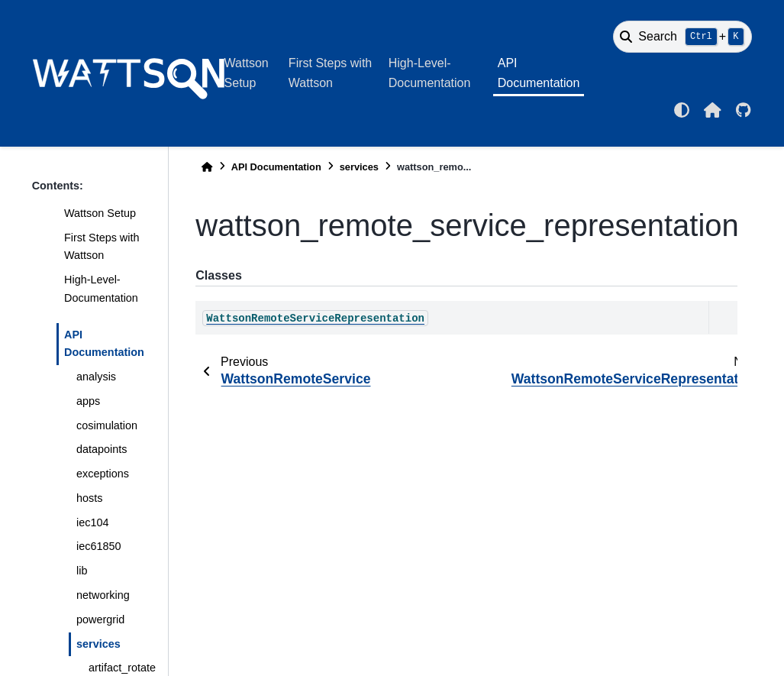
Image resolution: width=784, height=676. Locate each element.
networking (103, 595)
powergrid (100, 619)
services (98, 644)
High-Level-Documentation (430, 73)
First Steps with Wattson (330, 73)
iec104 (92, 522)
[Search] (682, 37)
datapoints (102, 449)
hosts (89, 498)
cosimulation (107, 425)
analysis (96, 377)
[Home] (207, 167)
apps (88, 401)
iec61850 (98, 546)
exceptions (103, 474)
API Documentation (539, 73)
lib (82, 571)
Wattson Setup (247, 73)
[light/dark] (682, 110)
